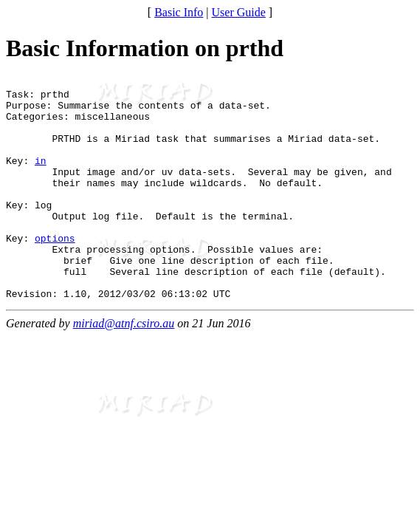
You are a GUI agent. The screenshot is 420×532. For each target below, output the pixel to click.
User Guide (239, 12)
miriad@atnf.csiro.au (124, 368)
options (55, 271)
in (41, 178)
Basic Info (179, 12)
